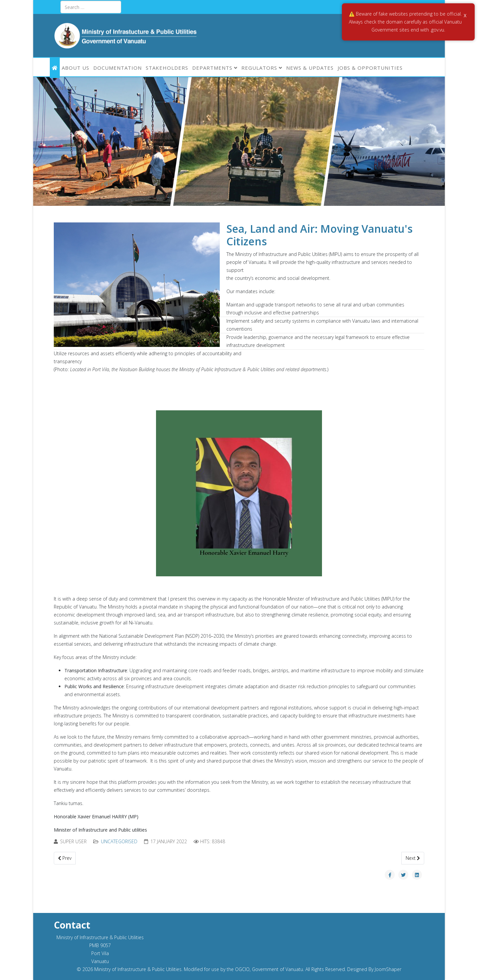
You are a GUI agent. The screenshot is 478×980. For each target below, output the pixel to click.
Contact (65, 88)
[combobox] (91, 7)
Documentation (118, 68)
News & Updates (310, 68)
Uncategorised (119, 841)
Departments (212, 68)
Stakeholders (167, 68)
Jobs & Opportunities (370, 68)
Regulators (259, 68)
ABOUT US (76, 68)
